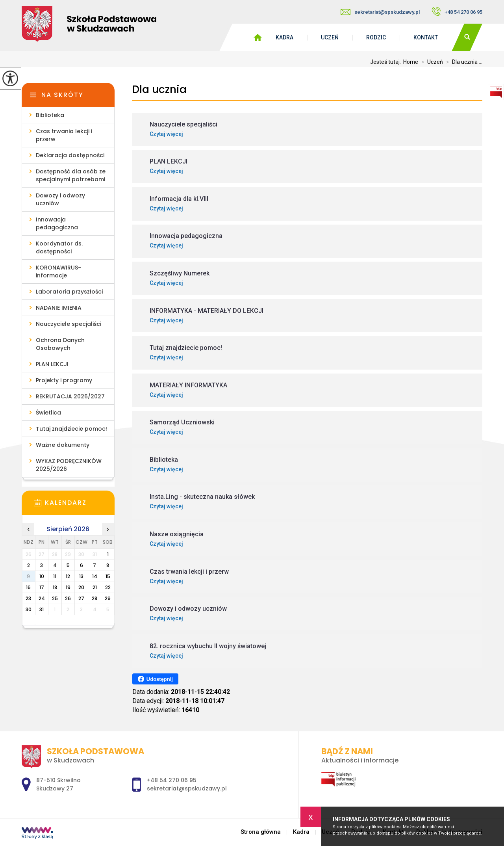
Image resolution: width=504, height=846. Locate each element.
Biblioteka (50, 115)
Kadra (284, 37)
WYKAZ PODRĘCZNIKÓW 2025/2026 (69, 465)
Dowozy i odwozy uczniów (60, 199)
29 (108, 598)
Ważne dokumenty (63, 445)
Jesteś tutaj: (387, 62)
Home (411, 62)
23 (28, 598)
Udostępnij (155, 679)
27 (81, 598)
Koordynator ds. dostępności (59, 247)
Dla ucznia (159, 90)
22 (108, 587)
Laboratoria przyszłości (69, 292)
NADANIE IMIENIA (59, 308)
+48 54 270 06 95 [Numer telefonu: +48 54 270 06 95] (172, 780)
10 (42, 576)
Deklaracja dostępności (70, 155)
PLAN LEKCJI (52, 364)
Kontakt (426, 37)
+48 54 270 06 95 (457, 11)
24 (42, 598)
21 (95, 587)
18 (55, 587)
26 (68, 598)
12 (68, 576)
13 (81, 576)
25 (55, 598)
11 (55, 576)
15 (108, 576)
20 (81, 587)
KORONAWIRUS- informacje (58, 271)
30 (29, 609)
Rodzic (376, 37)
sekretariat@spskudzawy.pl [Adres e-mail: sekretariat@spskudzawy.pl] (187, 788)
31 (42, 609)
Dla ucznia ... (463, 62)
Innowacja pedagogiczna (57, 223)
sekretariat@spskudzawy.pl (380, 12)
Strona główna (261, 832)
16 (28, 587)
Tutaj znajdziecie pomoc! (71, 429)
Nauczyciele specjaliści (69, 324)
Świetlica (48, 413)
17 (42, 587)
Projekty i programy (64, 380)
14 (95, 576)
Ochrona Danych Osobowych (60, 344)
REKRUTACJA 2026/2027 (70, 396)
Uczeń (330, 37)
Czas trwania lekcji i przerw (64, 135)
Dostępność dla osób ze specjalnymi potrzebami (71, 175)
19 (68, 587)
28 (94, 598)
